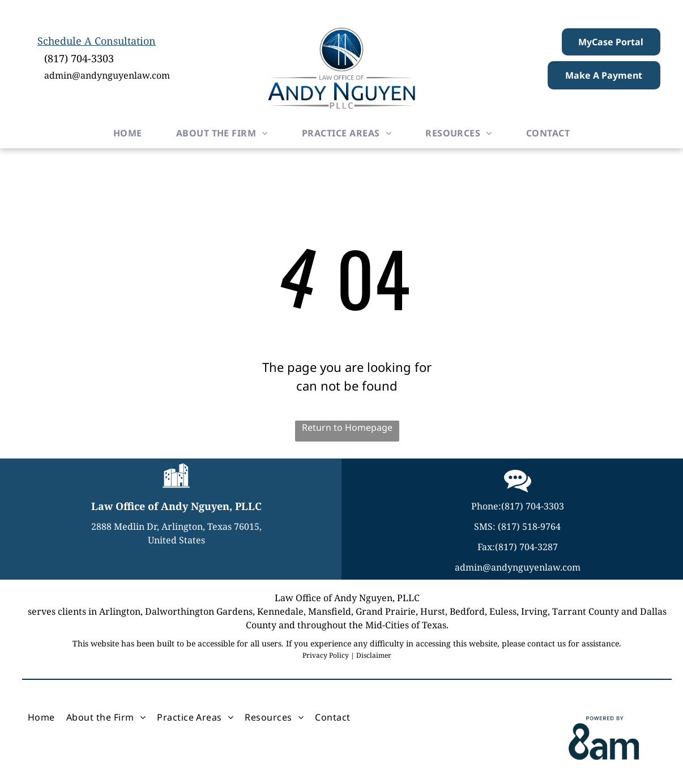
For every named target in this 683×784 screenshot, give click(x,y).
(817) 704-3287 (526, 547)
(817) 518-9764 (529, 526)
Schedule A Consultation (97, 41)
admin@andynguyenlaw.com (107, 75)
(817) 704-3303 (79, 58)
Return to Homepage (347, 427)
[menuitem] (128, 133)
